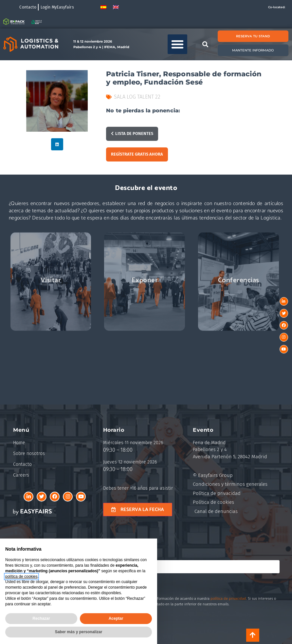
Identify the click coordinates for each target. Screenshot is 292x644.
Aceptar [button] (116, 618)
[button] (177, 44)
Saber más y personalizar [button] (79, 632)
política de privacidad (228, 599)
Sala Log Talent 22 (137, 97)
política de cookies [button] (21, 577)
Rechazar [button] (41, 618)
